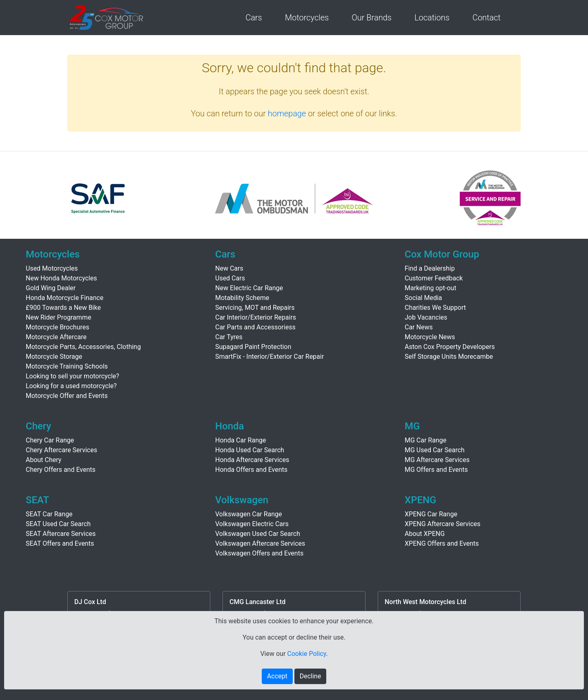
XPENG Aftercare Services (443, 524)
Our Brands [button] (372, 18)
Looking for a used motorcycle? (71, 386)
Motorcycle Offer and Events (67, 396)
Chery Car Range (50, 440)
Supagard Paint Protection (253, 347)
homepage (287, 113)
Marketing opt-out (430, 288)
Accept (277, 676)
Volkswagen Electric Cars (252, 524)
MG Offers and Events (436, 470)
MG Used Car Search (435, 450)
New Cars (229, 268)
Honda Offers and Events (251, 470)
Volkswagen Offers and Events (259, 553)
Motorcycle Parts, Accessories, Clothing (83, 347)
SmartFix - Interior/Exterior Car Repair (269, 357)
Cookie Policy (306, 654)
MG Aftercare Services (437, 460)
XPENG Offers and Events (442, 543)
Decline (310, 676)
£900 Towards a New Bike (63, 308)
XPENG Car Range (431, 514)
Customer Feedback (434, 278)
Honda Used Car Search (250, 450)
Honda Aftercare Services (252, 460)
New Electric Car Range (249, 288)
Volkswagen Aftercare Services (260, 543)
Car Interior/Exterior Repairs (256, 317)
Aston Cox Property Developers (450, 347)
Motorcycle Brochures (58, 327)
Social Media (423, 298)
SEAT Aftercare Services (61, 534)
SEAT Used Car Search (58, 524)
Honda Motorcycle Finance (65, 298)
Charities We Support (435, 308)
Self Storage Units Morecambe (449, 357)
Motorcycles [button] (307, 18)
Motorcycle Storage (54, 357)
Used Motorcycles (52, 268)
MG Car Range (425, 440)
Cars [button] (254, 18)
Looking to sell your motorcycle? (72, 376)
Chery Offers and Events (61, 470)
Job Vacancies (426, 317)
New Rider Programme (58, 317)
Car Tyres (229, 337)
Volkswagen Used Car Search (258, 534)
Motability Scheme (242, 298)
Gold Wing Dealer (51, 288)
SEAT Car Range (49, 514)
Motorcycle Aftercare (56, 337)
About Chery (43, 460)
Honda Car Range (241, 440)
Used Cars (230, 278)
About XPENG (425, 534)
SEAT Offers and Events (60, 543)
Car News (419, 327)
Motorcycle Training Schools (67, 366)
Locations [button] (432, 18)
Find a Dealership (430, 268)
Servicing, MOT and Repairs (255, 308)
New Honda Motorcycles (61, 278)
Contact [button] (487, 18)
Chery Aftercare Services (61, 450)
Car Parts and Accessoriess (255, 327)
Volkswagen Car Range (249, 514)
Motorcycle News (430, 337)
